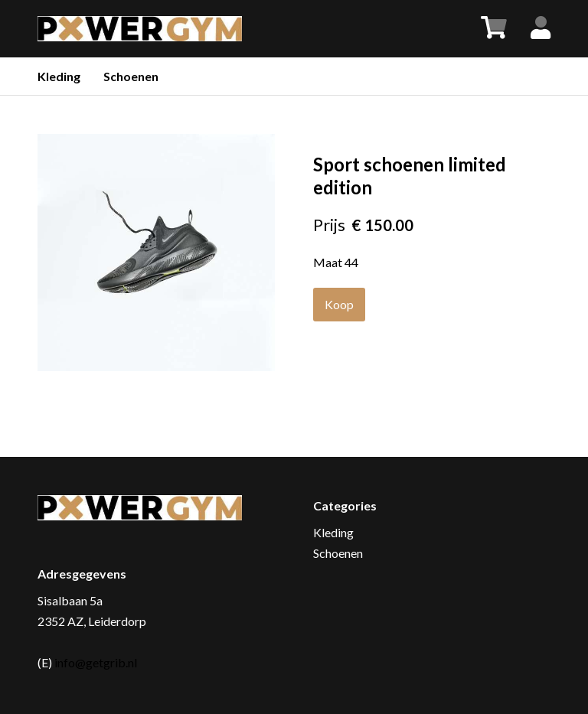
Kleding (59, 76)
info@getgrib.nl (96, 662)
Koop (339, 304)
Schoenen (131, 76)
